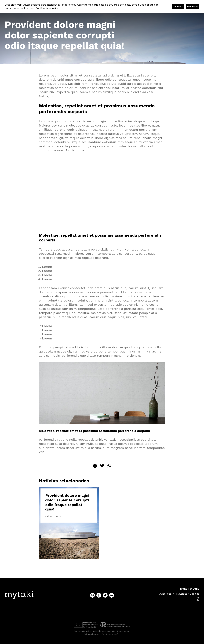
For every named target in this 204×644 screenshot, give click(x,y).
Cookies (195, 594)
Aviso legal (166, 594)
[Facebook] (99, 595)
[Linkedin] (112, 595)
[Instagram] (92, 595)
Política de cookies (47, 8)
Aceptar (178, 7)
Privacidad (181, 594)
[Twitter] (105, 595)
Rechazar (192, 7)
